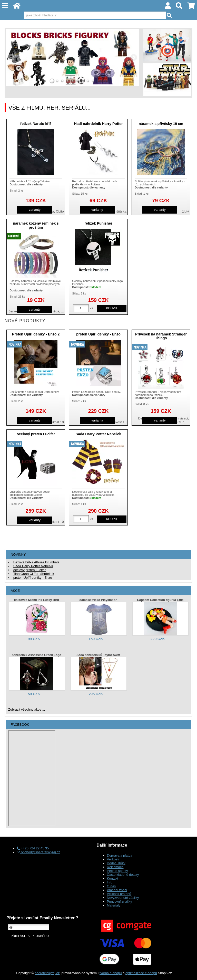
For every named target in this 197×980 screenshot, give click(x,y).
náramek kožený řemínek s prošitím (36, 225)
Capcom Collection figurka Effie (160, 600)
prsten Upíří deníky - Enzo (98, 334)
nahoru (189, 972)
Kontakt (113, 878)
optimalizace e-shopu (141, 973)
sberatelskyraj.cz (47, 973)
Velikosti (113, 859)
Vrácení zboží (117, 890)
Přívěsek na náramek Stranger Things (161, 336)
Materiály (114, 905)
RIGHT (134, 58)
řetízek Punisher (98, 223)
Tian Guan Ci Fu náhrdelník (34, 574)
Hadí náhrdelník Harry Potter (98, 124)
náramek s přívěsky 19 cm (161, 124)
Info (110, 882)
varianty (35, 210)
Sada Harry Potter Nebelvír (98, 434)
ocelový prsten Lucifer (36, 434)
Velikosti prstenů (119, 894)
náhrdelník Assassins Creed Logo (37, 655)
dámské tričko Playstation (98, 600)
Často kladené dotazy (123, 875)
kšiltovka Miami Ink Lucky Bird (37, 600)
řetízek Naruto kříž (36, 124)
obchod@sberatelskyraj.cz (38, 852)
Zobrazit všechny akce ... (27, 709)
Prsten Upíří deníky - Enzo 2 (36, 334)
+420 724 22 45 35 (33, 848)
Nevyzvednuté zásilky (123, 898)
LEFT (11, 58)
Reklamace (115, 867)
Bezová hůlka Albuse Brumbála (36, 562)
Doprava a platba (120, 855)
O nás (111, 886)
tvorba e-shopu (111, 973)
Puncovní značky (120, 902)
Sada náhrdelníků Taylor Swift (98, 655)
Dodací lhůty (116, 863)
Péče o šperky (117, 871)
